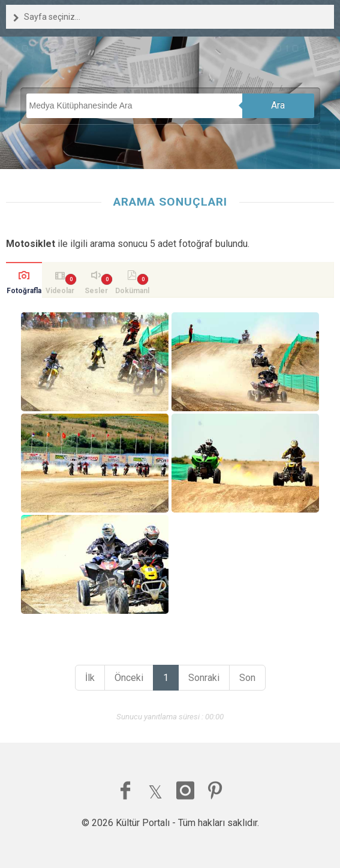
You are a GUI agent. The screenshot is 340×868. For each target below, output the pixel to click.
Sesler (96, 291)
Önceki (129, 678)
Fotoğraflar (24, 292)
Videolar (60, 291)
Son (247, 678)
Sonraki (204, 678)
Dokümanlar (132, 292)
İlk (90, 678)
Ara (278, 105)
